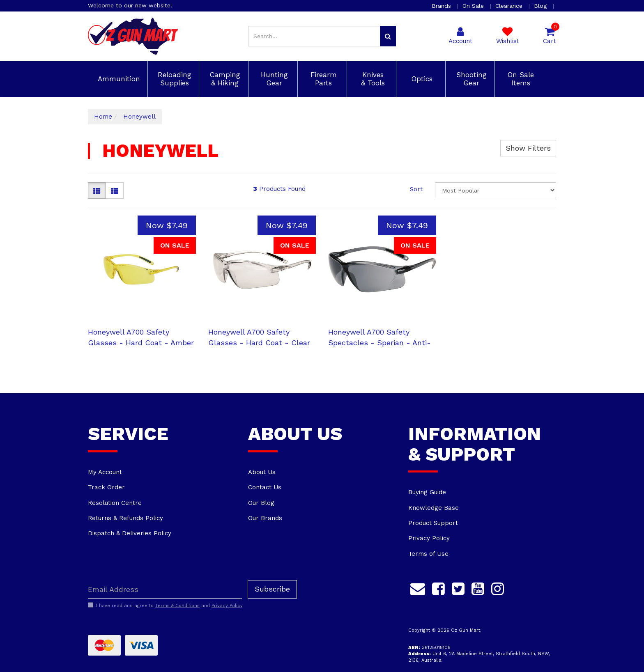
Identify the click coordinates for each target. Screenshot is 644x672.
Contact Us (265, 487)
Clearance (510, 6)
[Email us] (418, 587)
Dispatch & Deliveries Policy (130, 533)
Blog (541, 6)
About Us (262, 472)
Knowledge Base (434, 508)
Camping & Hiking (224, 79)
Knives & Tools (372, 79)
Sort (416, 189)
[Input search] (314, 36)
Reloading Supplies (173, 79)
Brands (442, 6)
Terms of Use (428, 554)
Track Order (106, 487)
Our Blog (261, 503)
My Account (105, 472)
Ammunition (118, 79)
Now (167, 225)
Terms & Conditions (177, 606)
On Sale (474, 6)
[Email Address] (165, 589)
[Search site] (388, 36)
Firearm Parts (322, 79)
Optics (421, 79)
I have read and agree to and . (166, 605)
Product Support (433, 523)
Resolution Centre (115, 503)
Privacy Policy (429, 538)
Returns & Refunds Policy (125, 518)
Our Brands (265, 518)
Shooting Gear (470, 79)
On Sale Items (520, 79)
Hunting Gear (273, 79)
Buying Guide (427, 492)
